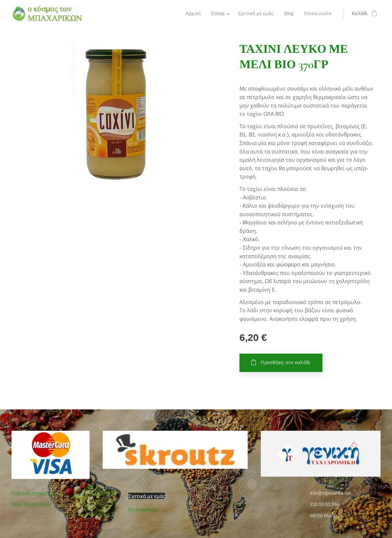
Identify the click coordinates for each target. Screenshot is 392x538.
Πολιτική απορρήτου (34, 493)
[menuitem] (193, 13)
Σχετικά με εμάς (147, 496)
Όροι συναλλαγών (31, 504)
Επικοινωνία (143, 509)
